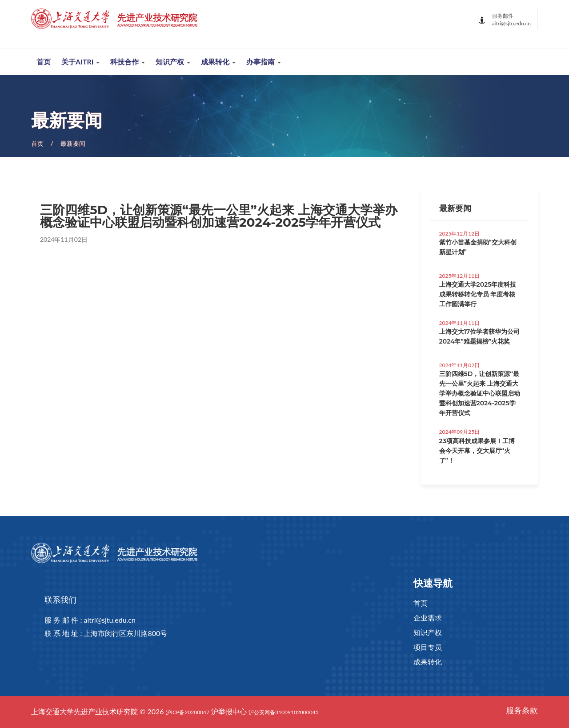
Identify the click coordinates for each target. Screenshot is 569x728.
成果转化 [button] (218, 62)
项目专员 (428, 647)
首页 (44, 62)
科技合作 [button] (128, 62)
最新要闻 (73, 143)
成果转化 (428, 662)
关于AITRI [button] (80, 62)
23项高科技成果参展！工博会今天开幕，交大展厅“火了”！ (477, 451)
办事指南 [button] (264, 62)
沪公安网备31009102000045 (283, 712)
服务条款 (522, 710)
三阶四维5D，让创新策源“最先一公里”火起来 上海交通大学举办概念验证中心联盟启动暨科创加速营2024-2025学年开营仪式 (480, 393)
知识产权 (428, 632)
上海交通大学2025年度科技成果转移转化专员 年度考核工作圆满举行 (478, 294)
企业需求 (428, 618)
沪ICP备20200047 (188, 712)
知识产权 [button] (173, 62)
